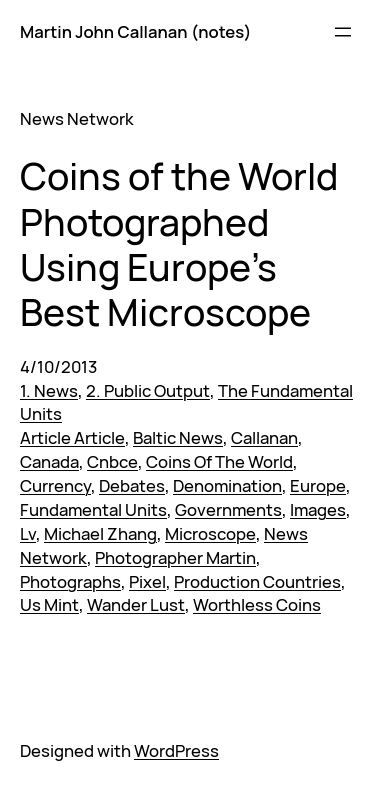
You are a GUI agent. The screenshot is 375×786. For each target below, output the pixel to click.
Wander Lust (136, 604)
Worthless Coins (257, 604)
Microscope (210, 533)
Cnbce (112, 461)
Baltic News (178, 437)
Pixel (147, 581)
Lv (28, 533)
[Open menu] (343, 32)
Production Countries (257, 581)
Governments (228, 509)
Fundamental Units (93, 509)
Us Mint (49, 604)
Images (318, 509)
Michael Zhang (100, 533)
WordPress (176, 750)
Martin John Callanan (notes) (135, 31)
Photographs (70, 581)
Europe (318, 485)
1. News (49, 390)
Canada (49, 461)
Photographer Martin (175, 557)
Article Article (72, 437)
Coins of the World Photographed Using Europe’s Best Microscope (179, 243)
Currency (55, 485)
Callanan (264, 437)
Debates (132, 485)
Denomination (227, 485)
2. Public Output (148, 390)
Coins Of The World (219, 461)
